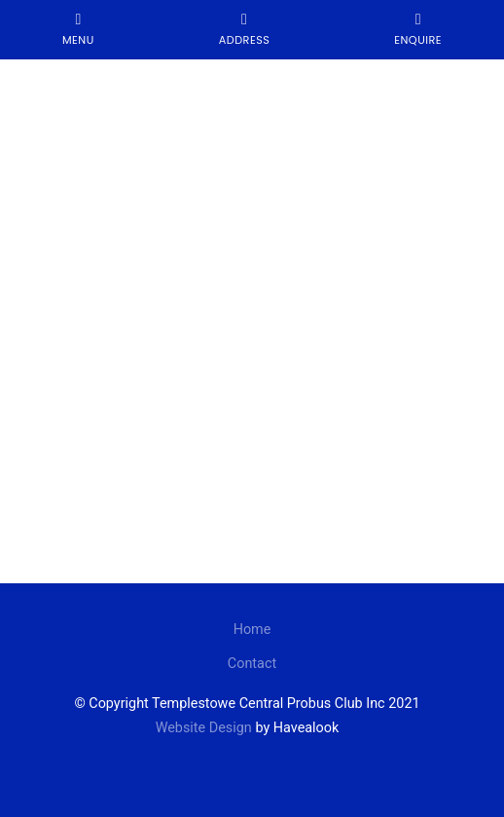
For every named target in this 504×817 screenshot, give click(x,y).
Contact (252, 664)
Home (252, 630)
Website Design (204, 728)
